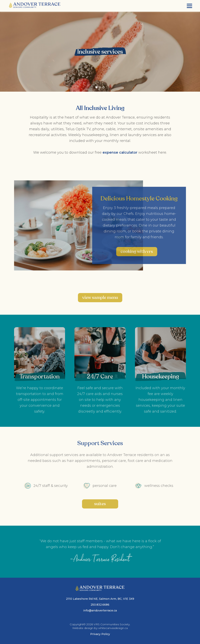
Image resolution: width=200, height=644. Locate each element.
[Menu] (189, 6)
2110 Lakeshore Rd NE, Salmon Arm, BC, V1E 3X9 (100, 599)
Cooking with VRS (137, 252)
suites (100, 504)
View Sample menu (100, 298)
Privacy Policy (100, 634)
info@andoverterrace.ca (100, 610)
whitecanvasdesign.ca (113, 628)
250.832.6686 (100, 605)
